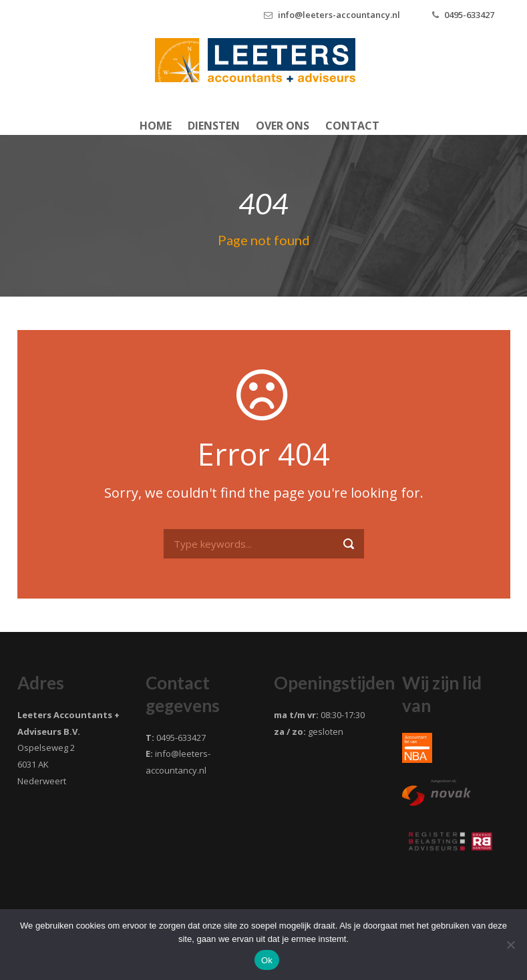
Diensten (214, 126)
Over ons (283, 126)
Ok (267, 960)
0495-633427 (469, 15)
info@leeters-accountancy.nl (339, 15)
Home (156, 126)
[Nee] (510, 945)
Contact (352, 126)
